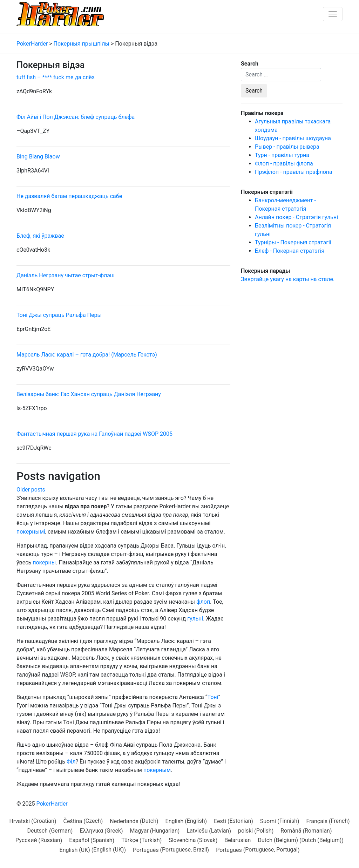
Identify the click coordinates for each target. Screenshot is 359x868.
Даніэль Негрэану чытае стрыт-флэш (66, 275)
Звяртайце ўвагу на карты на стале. (288, 279)
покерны (44, 562)
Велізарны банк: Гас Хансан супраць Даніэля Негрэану (89, 394)
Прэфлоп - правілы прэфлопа (294, 172)
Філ (71, 762)
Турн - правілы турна (282, 155)
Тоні (213, 697)
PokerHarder (52, 804)
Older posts (31, 490)
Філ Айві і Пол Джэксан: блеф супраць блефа (76, 117)
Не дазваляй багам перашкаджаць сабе (69, 196)
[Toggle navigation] (333, 14)
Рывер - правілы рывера (287, 147)
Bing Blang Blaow (38, 157)
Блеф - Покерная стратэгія (290, 251)
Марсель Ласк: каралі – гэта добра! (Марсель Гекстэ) (87, 355)
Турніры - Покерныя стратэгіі (293, 242)
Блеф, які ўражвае (40, 236)
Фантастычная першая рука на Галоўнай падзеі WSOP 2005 (94, 434)
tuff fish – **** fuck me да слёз (56, 77)
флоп (203, 602)
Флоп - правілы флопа (284, 164)
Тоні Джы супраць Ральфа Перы (59, 315)
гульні (195, 619)
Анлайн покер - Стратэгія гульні (296, 217)
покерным (157, 770)
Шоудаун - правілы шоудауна (293, 138)
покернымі (31, 532)
